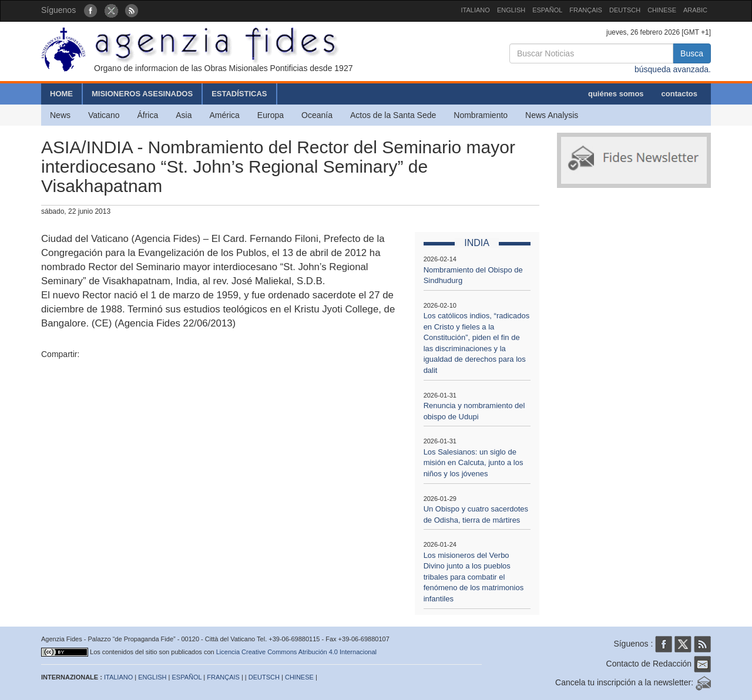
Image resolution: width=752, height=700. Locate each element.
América (225, 115)
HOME (61, 94)
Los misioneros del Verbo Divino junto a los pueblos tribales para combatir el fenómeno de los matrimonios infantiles (474, 577)
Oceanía (317, 115)
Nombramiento (481, 115)
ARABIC (695, 10)
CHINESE (662, 10)
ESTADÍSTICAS (239, 94)
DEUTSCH (625, 10)
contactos (679, 94)
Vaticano (104, 115)
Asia (184, 115)
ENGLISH (511, 10)
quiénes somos (616, 94)
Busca (692, 53)
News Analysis (552, 115)
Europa (271, 115)
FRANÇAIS (586, 10)
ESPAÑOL (547, 10)
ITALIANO (476, 10)
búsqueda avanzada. (673, 69)
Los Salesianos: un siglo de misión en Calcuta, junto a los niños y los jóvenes (474, 463)
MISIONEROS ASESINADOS (142, 94)
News (60, 115)
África (147, 115)
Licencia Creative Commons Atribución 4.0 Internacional (296, 652)
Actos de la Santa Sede (393, 115)
